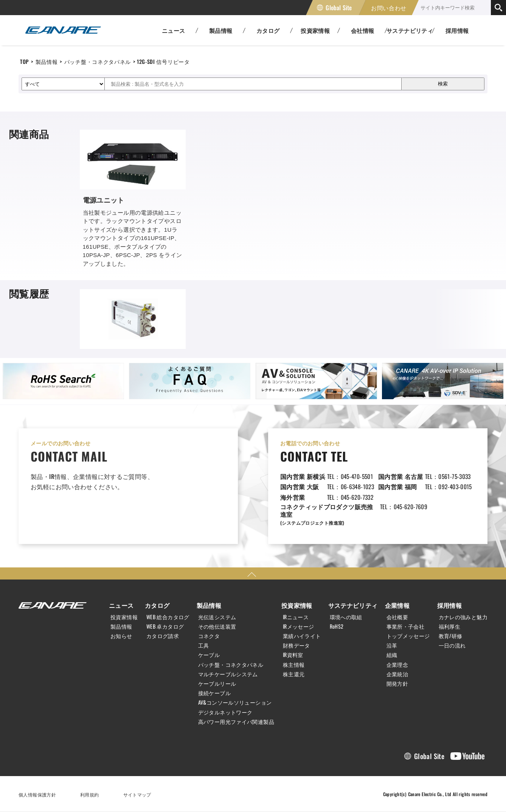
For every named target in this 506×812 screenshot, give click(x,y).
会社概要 (397, 617)
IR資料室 (293, 655)
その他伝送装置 (217, 626)
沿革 (392, 645)
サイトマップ (137, 794)
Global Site (339, 8)
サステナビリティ (353, 605)
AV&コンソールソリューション (235, 702)
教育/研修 (451, 636)
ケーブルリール (217, 683)
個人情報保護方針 (37, 794)
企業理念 (397, 665)
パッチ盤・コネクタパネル (98, 61)
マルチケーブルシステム (228, 674)
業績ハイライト (302, 636)
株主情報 (294, 665)
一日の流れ (452, 645)
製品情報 (47, 61)
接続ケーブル (214, 693)
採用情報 (457, 30)
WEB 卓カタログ (165, 626)
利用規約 (90, 794)
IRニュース (296, 617)
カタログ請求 (163, 636)
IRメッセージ (299, 626)
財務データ (296, 645)
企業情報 (397, 605)
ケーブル (209, 655)
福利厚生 (450, 626)
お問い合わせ (389, 8)
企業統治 (397, 674)
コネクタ (209, 636)
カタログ (157, 605)
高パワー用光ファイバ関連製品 (236, 722)
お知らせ (121, 636)
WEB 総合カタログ (168, 617)
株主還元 (294, 674)
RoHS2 (337, 626)
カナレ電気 (63, 30)
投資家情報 (124, 617)
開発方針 (397, 683)
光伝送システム (217, 617)
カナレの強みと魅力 (463, 617)
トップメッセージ (408, 636)
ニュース (121, 605)
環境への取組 (346, 617)
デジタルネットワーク (225, 712)
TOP (24, 61)
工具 (204, 645)
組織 (392, 655)
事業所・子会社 (406, 626)
